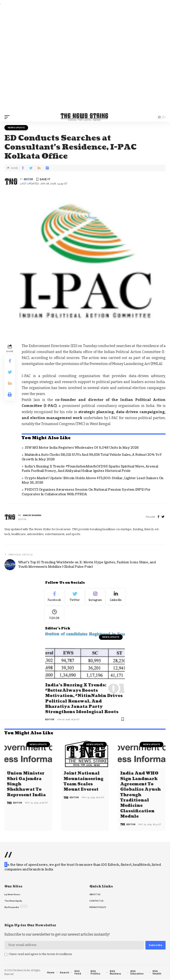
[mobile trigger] (8, 117)
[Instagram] (95, 597)
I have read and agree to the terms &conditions (40, 954)
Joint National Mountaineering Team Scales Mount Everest (83, 783)
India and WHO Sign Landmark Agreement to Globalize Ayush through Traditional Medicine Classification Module (140, 796)
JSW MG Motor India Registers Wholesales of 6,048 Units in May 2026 (82, 448)
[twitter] (163, 517)
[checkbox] (6, 955)
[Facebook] (158, 517)
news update (16, 128)
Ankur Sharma (32, 515)
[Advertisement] (85, 59)
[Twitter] (75, 597)
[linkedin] (116, 597)
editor (28, 179)
